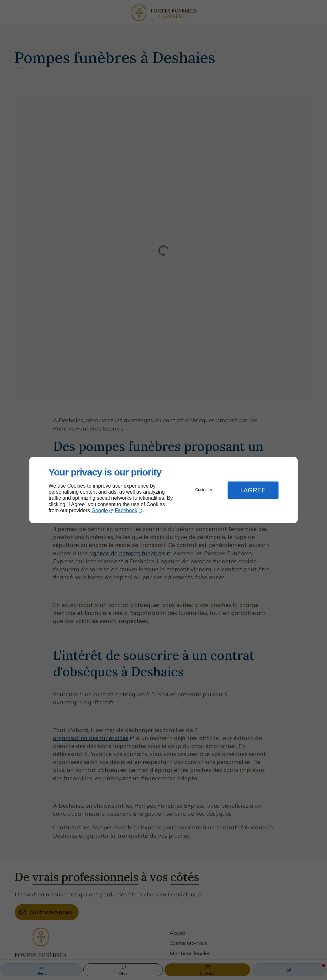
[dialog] (163, 490)
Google (100, 510)
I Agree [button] (253, 490)
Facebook (126, 510)
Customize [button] (205, 490)
